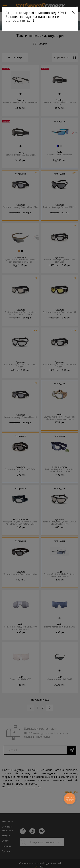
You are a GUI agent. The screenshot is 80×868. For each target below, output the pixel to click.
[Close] (73, 12)
